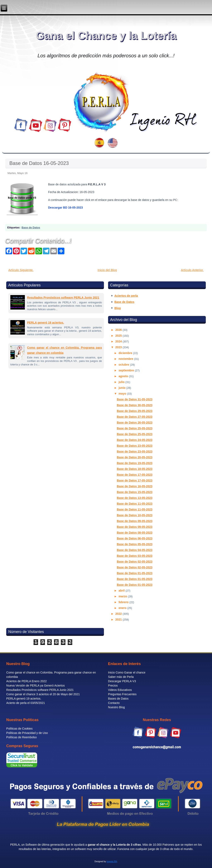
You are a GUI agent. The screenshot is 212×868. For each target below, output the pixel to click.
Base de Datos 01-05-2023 (135, 573)
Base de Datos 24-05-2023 (135, 440)
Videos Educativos (120, 690)
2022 (119, 614)
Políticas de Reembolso (21, 737)
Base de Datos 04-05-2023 (135, 550)
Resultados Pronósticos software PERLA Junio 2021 (63, 298)
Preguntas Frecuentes (122, 694)
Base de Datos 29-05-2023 (135, 411)
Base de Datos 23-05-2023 (135, 446)
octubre (124, 365)
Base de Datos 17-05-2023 (135, 475)
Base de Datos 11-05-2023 (135, 504)
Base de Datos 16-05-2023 (39, 163)
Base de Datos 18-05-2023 (135, 469)
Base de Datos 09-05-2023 (135, 521)
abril (122, 591)
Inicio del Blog (107, 270)
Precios (113, 686)
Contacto (114, 703)
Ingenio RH (112, 861)
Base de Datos (31, 228)
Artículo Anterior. (192, 270)
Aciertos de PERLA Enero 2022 (26, 681)
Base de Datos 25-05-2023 (135, 428)
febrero (124, 602)
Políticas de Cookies (19, 729)
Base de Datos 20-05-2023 (135, 457)
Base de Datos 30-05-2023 (135, 405)
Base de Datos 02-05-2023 (135, 562)
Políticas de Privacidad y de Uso (27, 733)
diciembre (126, 353)
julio (122, 382)
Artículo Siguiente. (21, 270)
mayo (123, 394)
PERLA (15, 845)
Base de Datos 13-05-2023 (135, 498)
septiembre (127, 370)
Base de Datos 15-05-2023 (135, 492)
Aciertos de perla (126, 296)
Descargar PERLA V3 (122, 681)
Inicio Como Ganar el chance (127, 672)
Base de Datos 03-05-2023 (135, 556)
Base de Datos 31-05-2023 (135, 399)
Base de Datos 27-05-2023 (135, 417)
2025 (119, 336)
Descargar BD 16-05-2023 (65, 208)
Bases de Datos (118, 699)
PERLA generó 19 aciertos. (46, 323)
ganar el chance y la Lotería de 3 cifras (114, 845)
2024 (119, 341)
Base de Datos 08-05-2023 (135, 533)
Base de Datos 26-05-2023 (135, 423)
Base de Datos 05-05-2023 (135, 544)
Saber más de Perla (121, 677)
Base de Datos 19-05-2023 (135, 463)
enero (123, 608)
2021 (119, 619)
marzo (123, 596)
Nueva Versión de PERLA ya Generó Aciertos (36, 686)
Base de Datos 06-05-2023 (135, 538)
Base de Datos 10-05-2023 (135, 515)
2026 (119, 330)
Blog (117, 308)
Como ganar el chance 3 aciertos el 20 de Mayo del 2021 (43, 694)
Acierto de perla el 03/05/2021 (26, 703)
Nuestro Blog (116, 707)
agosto (124, 376)
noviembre (126, 359)
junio (122, 388)
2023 (119, 347)
